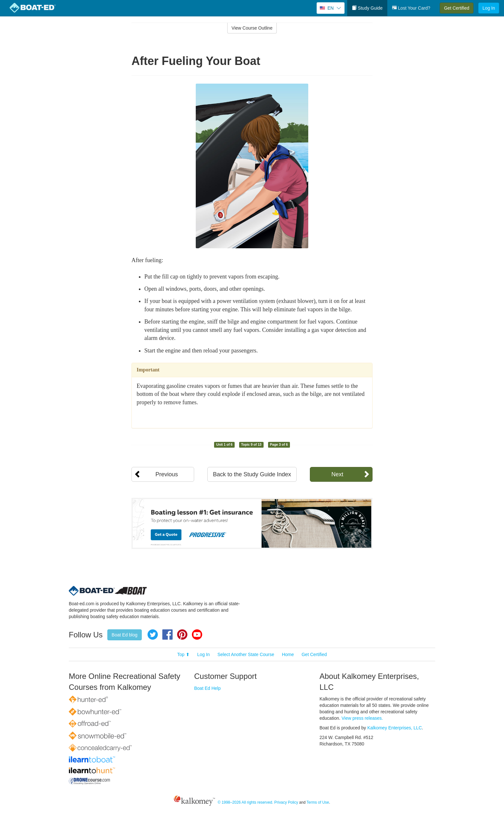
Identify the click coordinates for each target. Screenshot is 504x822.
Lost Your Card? (411, 8)
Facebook (167, 635)
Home (288, 654)
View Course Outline (252, 28)
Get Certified (457, 8)
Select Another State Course (246, 654)
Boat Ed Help (207, 688)
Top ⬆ (183, 654)
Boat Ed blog (124, 635)
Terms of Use (318, 802)
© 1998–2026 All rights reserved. (245, 802)
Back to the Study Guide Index (252, 474)
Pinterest (182, 635)
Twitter (153, 635)
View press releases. (362, 718)
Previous (166, 474)
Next (337, 474)
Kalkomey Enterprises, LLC (395, 728)
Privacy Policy (286, 802)
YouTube (197, 635)
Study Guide (367, 8)
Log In (489, 8)
